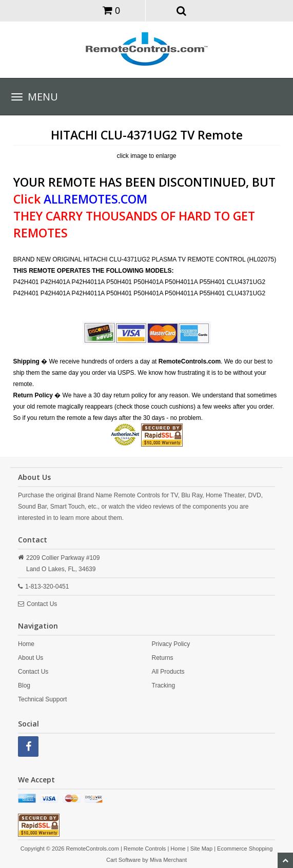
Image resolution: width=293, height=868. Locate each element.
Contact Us (42, 604)
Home (26, 644)
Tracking (164, 685)
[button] (181, 10)
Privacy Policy (171, 644)
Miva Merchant (168, 860)
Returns (163, 658)
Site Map (201, 849)
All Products (168, 672)
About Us (31, 658)
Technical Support (42, 699)
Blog (24, 685)
